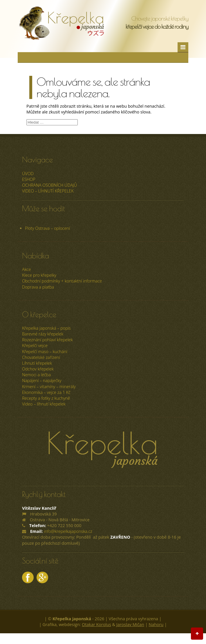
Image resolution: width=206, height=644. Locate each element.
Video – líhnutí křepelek (48, 191)
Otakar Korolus (96, 624)
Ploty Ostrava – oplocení (47, 228)
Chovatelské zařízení (41, 357)
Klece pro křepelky (39, 275)
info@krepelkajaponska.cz (68, 531)
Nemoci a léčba (36, 375)
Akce (26, 269)
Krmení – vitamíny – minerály (49, 387)
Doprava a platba (38, 287)
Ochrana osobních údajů (49, 185)
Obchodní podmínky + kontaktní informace (62, 281)
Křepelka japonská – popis (46, 328)
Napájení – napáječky (42, 380)
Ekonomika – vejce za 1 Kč (46, 392)
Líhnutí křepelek (37, 363)
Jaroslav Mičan (130, 624)
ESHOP (29, 179)
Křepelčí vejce (35, 345)
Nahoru (156, 624)
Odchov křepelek (38, 369)
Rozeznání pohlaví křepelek (47, 340)
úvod (28, 174)
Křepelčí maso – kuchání (45, 352)
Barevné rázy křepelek (43, 334)
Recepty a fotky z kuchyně (46, 398)
